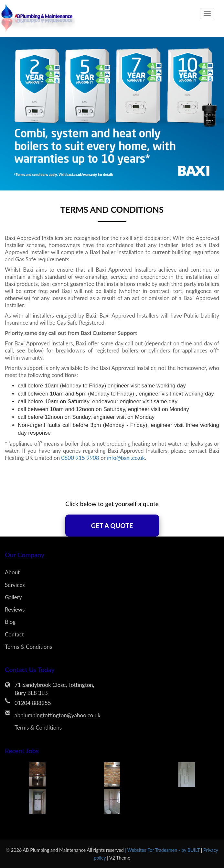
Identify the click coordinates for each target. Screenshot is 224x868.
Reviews (15, 609)
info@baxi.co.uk (126, 458)
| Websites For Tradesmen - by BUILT (163, 850)
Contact (14, 634)
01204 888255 (33, 703)
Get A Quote (112, 526)
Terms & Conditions (28, 647)
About (12, 572)
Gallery (13, 597)
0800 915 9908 (80, 458)
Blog (10, 622)
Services (15, 585)
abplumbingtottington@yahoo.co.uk (58, 715)
